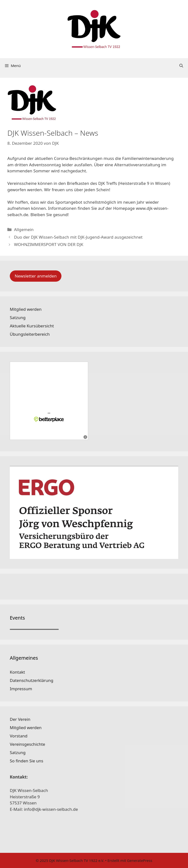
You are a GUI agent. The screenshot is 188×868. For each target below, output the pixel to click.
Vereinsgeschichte (27, 744)
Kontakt (17, 672)
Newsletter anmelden (36, 276)
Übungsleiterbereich (30, 334)
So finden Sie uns (27, 761)
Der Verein (20, 719)
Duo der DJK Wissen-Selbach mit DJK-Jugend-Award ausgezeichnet (78, 237)
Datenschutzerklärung (32, 680)
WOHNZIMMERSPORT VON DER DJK (49, 244)
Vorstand (19, 736)
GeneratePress (140, 860)
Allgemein (24, 229)
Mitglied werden (26, 309)
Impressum (21, 689)
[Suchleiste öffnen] (181, 66)
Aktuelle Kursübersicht (32, 326)
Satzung (18, 317)
